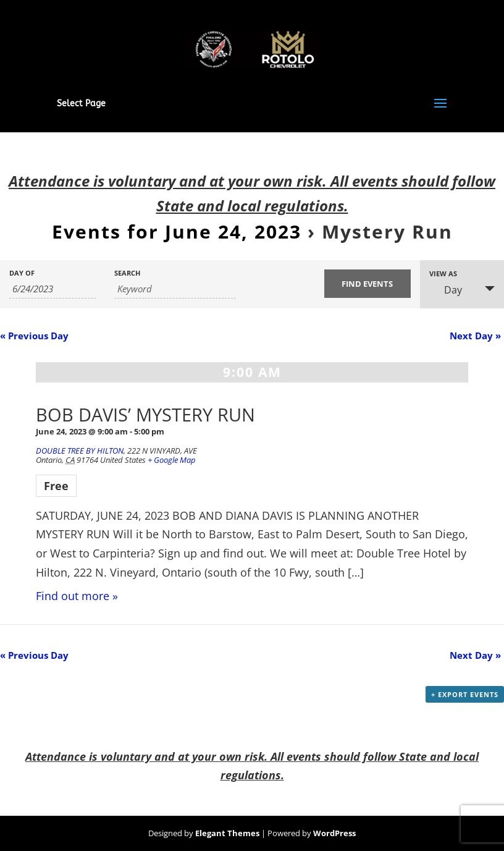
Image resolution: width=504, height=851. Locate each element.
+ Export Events (465, 694)
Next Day (475, 336)
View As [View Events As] (443, 273)
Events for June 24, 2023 (177, 231)
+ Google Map (172, 460)
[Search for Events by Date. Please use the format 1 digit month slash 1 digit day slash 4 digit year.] (52, 289)
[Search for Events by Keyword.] (175, 289)
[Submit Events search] (367, 284)
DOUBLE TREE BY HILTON (80, 451)
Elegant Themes (227, 833)
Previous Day (34, 336)
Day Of (22, 273)
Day (446, 290)
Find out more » (77, 596)
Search (127, 273)
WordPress (334, 833)
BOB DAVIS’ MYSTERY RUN (145, 414)
